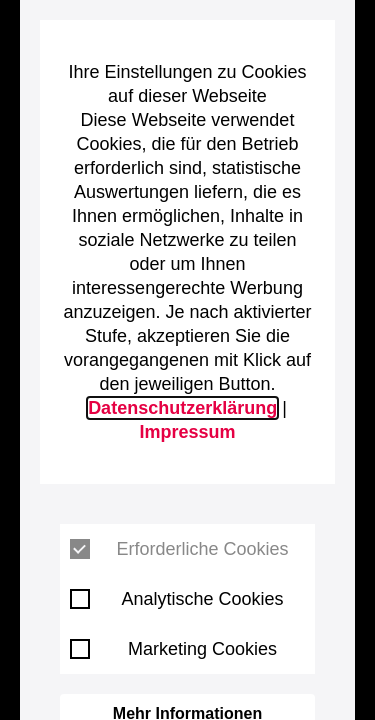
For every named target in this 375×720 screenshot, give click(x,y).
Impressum (187, 432)
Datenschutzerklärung (182, 408)
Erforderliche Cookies (179, 549)
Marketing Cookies (173, 649)
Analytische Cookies (177, 599)
